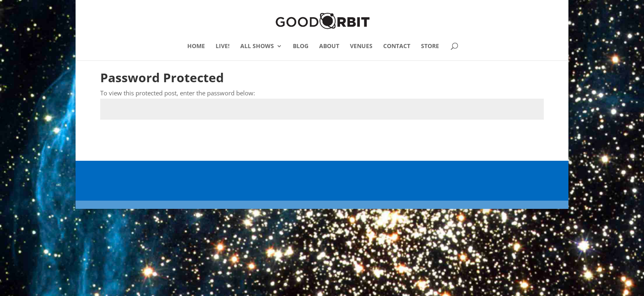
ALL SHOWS (257, 46)
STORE (430, 46)
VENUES (361, 46)
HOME (196, 46)
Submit (521, 139)
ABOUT (329, 46)
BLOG (301, 46)
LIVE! (223, 46)
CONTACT (397, 46)
